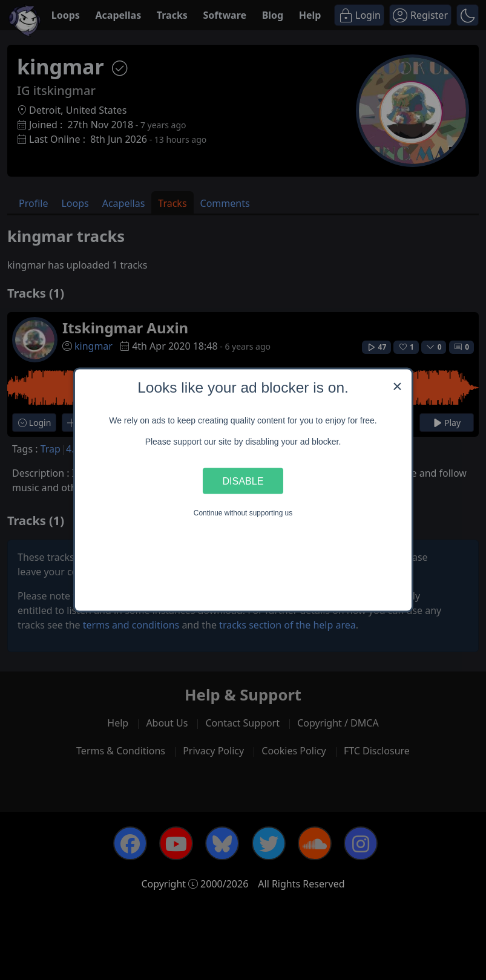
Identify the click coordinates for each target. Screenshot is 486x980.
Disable (243, 480)
